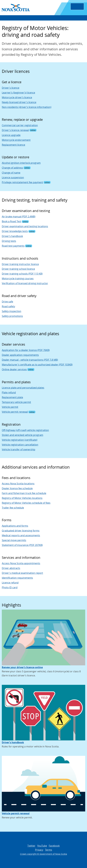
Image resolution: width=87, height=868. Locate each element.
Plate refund (9, 392)
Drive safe (7, 302)
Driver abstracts (11, 568)
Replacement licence (13, 145)
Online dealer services (14, 369)
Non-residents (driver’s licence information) (27, 107)
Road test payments (13, 246)
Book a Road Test (12, 221)
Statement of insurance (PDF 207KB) (22, 545)
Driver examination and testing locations (25, 226)
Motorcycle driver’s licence (17, 97)
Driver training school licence (18, 269)
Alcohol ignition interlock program (21, 163)
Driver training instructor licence (20, 264)
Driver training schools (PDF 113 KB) (22, 274)
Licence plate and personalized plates (23, 388)
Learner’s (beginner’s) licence (18, 93)
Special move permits (14, 540)
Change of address (12, 168)
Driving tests (9, 241)
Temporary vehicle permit (16, 402)
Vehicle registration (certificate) (20, 440)
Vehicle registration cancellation (20, 445)
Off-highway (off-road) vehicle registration (25, 430)
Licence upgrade (11, 135)
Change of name (11, 173)
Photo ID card (10, 587)
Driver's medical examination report (22, 573)
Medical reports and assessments (21, 535)
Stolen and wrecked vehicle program (23, 435)
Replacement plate (12, 397)
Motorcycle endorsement (16, 140)
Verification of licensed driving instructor (25, 283)
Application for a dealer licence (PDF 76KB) (26, 350)
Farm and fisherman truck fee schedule (24, 493)
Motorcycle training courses (18, 278)
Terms (49, 850)
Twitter (31, 846)
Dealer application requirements (20, 355)
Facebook (54, 846)
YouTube (42, 846)
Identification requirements (17, 578)
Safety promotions (12, 316)
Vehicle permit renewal (15, 412)
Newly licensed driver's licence (19, 102)
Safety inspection (12, 311)
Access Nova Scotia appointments (21, 563)
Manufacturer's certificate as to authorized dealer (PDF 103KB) (37, 365)
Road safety (8, 306)
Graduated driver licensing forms (21, 531)
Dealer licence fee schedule (17, 488)
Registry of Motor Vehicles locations (22, 498)
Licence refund (10, 583)
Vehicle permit (10, 407)
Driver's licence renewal (15, 130)
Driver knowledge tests (15, 231)
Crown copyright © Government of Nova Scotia (43, 854)
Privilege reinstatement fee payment (22, 182)
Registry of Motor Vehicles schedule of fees (26, 503)
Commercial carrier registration (20, 125)
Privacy (39, 850)
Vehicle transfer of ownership (19, 449)
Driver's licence (11, 88)
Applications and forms (15, 526)
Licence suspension (13, 177)
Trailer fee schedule (13, 508)
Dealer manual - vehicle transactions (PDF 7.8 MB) (30, 360)
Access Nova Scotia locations (18, 484)
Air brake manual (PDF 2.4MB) (19, 217)
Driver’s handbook (12, 236)
